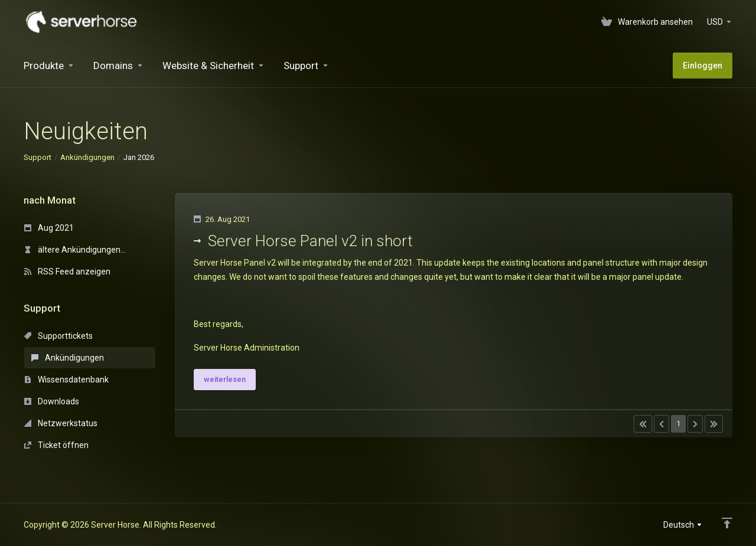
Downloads (52, 401)
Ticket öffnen (56, 445)
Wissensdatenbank (66, 380)
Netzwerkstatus (61, 423)
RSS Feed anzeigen (67, 272)
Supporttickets (58, 336)
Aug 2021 (49, 228)
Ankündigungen (87, 157)
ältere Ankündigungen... (75, 250)
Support (38, 157)
